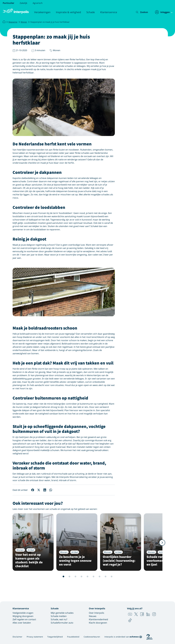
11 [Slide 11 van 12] (115, 576)
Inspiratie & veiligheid (68, 12)
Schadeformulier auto (62, 623)
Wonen (24, 22)
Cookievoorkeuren (92, 637)
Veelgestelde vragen (23, 613)
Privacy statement (35, 637)
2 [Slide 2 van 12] (60, 576)
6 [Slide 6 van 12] (84, 576)
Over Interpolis (97, 613)
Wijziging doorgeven (23, 616)
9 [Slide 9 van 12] (103, 576)
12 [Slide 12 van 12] (121, 576)
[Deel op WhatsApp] (51, 490)
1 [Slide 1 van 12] (54, 576)
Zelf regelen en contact (24, 619)
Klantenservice (109, 12)
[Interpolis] (4, 22)
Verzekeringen (42, 12)
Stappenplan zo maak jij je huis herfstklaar (50, 22)
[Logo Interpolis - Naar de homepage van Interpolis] (16, 11)
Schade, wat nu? (59, 619)
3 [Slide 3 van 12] (66, 576)
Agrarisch (38, 3)
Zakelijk (23, 3)
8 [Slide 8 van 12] (97, 576)
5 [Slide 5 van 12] (78, 576)
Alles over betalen (22, 623)
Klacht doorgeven (98, 623)
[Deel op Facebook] (33, 490)
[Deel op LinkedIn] (45, 490)
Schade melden (59, 616)
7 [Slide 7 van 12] (91, 576)
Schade (91, 12)
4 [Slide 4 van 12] (72, 576)
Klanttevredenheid (98, 619)
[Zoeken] (140, 12)
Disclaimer (17, 637)
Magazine (13, 22)
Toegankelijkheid (55, 637)
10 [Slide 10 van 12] (109, 576)
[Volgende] (162, 543)
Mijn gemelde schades (62, 613)
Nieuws (93, 616)
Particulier (8, 3)
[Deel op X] (39, 490)
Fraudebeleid (73, 637)
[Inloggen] (162, 12)
